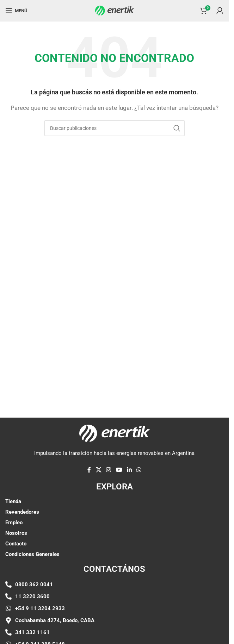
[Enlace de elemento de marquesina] (77, 374)
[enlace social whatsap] (139, 470)
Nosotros (16, 533)
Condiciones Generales (32, 554)
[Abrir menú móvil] (16, 11)
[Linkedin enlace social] (129, 470)
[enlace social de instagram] (109, 470)
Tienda (13, 501)
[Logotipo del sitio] (115, 10)
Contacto (16, 544)
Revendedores (22, 512)
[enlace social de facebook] (89, 470)
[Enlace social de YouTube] (119, 470)
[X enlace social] (98, 470)
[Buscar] (115, 128)
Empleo (14, 523)
